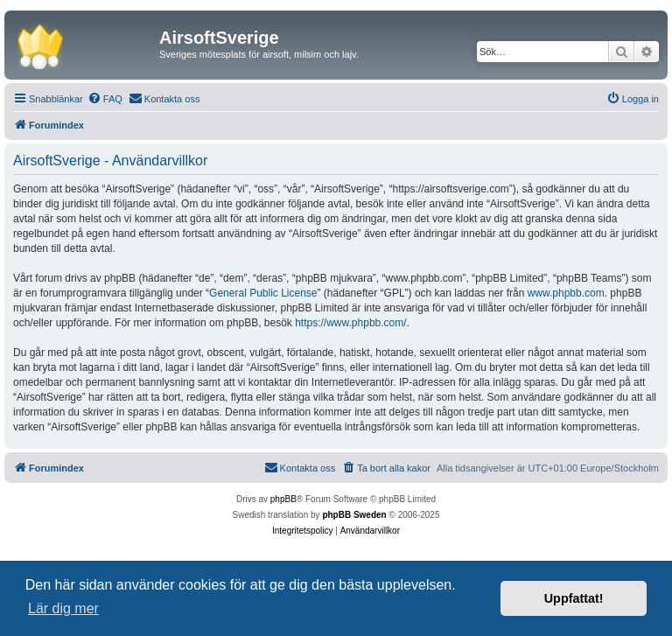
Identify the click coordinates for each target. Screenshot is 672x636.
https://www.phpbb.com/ (350, 323)
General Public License (263, 293)
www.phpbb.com (566, 293)
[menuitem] (105, 99)
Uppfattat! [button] (574, 598)
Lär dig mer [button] (63, 608)
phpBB (283, 499)
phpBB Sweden (354, 515)
